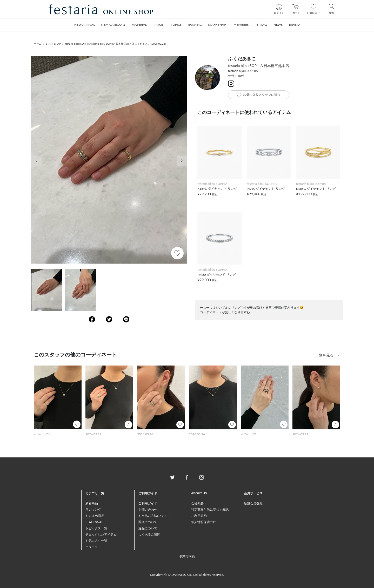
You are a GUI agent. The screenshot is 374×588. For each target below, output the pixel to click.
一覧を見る (325, 355)
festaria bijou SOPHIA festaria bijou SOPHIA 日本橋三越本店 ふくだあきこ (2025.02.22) (115, 44)
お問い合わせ (148, 509)
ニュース (92, 547)
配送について (148, 522)
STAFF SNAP (53, 44)
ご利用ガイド (148, 503)
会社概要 (197, 503)
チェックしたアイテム (101, 534)
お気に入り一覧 (96, 541)
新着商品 (92, 503)
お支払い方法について (154, 516)
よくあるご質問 (149, 534)
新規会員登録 (253, 503)
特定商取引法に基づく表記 (210, 509)
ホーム (38, 44)
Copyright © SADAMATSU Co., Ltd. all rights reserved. (187, 575)
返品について (148, 528)
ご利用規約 (199, 516)
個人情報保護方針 (204, 522)
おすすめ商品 (95, 516)
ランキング (93, 509)
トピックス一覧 (96, 528)
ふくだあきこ (242, 58)
